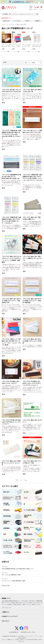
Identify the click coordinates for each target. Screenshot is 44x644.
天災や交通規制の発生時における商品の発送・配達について (18, 569)
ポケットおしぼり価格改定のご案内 (11, 575)
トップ (4, 24)
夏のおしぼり (7, 21)
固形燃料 (37, 21)
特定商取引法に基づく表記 (28, 632)
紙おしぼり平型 (21, 24)
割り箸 (27, 21)
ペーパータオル (17, 21)
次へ (26, 480)
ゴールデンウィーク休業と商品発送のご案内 (14, 581)
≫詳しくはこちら (6, 608)
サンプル (11, 24)
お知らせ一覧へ (6, 585)
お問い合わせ (6, 621)
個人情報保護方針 (14, 632)
